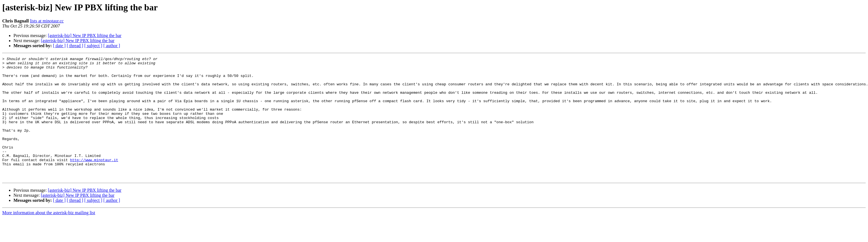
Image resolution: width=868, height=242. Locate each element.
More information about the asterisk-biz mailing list (49, 237)
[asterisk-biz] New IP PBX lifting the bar (85, 36)
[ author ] (112, 46)
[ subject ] (93, 46)
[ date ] (59, 46)
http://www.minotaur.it (94, 181)
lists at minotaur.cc (47, 21)
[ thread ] (75, 46)
